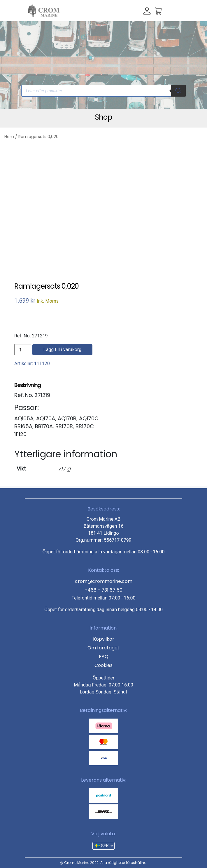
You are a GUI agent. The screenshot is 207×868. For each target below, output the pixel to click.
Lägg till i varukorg (62, 350)
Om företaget (103, 648)
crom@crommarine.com (104, 581)
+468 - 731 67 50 (103, 590)
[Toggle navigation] (171, 11)
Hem (9, 137)
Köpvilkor (104, 639)
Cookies (103, 665)
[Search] (178, 91)
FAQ (104, 657)
